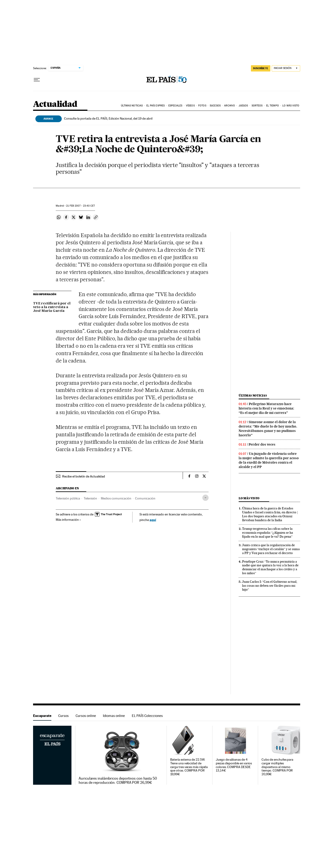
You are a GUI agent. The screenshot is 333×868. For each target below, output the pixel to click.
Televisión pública (68, 498)
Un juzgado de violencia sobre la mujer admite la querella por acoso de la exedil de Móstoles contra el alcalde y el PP (269, 460)
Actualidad (55, 104)
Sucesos (215, 106)
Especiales (175, 106)
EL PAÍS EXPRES (156, 106)
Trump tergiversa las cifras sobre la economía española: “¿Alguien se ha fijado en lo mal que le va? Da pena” (268, 533)
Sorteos (257, 106)
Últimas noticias (132, 106)
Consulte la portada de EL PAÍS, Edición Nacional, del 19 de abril (108, 118)
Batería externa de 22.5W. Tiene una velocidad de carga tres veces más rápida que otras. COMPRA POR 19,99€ (189, 767)
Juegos (243, 106)
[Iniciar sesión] (286, 68)
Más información (68, 520)
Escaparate (42, 716)
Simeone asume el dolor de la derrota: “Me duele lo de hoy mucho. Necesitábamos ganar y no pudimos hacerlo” (268, 429)
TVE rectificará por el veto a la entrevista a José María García (52, 307)
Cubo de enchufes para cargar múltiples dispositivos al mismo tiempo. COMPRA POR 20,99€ (277, 767)
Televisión (90, 498)
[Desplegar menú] (37, 80)
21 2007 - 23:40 (80, 206)
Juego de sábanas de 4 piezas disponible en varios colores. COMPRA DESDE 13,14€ (234, 765)
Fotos (202, 106)
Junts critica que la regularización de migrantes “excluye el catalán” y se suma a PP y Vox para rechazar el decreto (271, 549)
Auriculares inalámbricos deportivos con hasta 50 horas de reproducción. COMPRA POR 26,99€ (118, 781)
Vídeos (190, 106)
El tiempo (273, 106)
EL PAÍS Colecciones (147, 716)
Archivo (230, 106)
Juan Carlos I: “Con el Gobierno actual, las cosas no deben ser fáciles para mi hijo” (270, 586)
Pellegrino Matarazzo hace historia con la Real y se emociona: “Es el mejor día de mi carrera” (266, 408)
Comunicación (145, 498)
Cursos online (86, 716)
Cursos (63, 716)
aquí (153, 520)
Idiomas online (114, 716)
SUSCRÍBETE (261, 68)
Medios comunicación (116, 498)
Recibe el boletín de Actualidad (84, 476)
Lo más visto (291, 106)
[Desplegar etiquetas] (205, 498)
